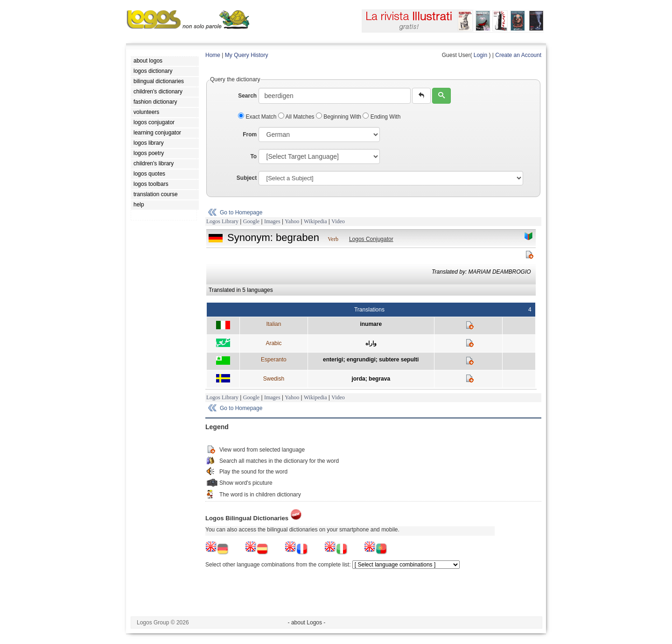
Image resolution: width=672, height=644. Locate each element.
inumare (371, 324)
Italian (273, 324)
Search (247, 96)
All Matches (297, 117)
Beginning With (339, 117)
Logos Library (222, 221)
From (250, 134)
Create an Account (518, 55)
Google (251, 221)
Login (480, 55)
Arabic (273, 343)
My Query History (247, 55)
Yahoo (292, 221)
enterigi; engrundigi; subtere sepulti (371, 360)
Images (272, 221)
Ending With (381, 117)
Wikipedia (315, 221)
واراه (371, 343)
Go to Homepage (241, 212)
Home (213, 55)
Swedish (274, 379)
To (253, 156)
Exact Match (258, 117)
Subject (247, 178)
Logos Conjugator (371, 239)
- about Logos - (307, 623)
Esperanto (274, 360)
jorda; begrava (371, 379)
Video (338, 221)
